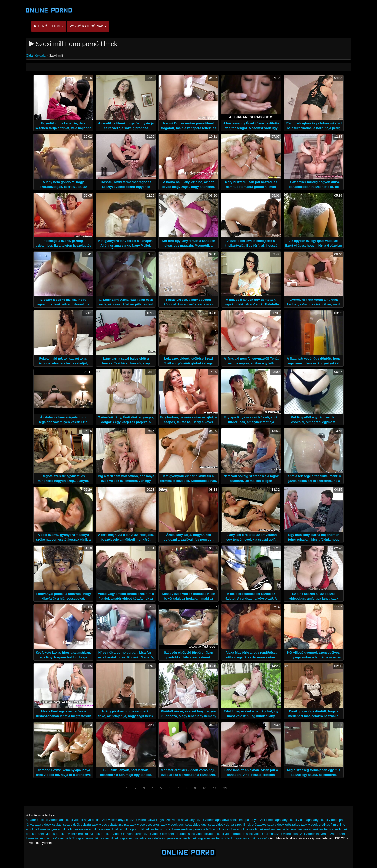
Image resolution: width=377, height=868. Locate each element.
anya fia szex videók (133, 820)
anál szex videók (71, 820)
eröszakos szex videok (301, 824)
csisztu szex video (94, 824)
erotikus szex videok (40, 834)
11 (215, 788)
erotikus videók (89, 834)
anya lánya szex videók (197, 820)
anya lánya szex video (164, 820)
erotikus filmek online (73, 829)
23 (225, 788)
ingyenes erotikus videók (252, 838)
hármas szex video (277, 834)
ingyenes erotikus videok (215, 838)
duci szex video (189, 824)
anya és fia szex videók (101, 820)
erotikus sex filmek (250, 829)
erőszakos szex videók (268, 824)
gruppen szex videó (218, 834)
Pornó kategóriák (88, 26)
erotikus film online (332, 824)
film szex (169, 834)
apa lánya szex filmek (259, 820)
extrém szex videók (147, 834)
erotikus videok (67, 834)
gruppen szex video (190, 834)
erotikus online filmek (104, 829)
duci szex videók (213, 824)
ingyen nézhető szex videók (55, 838)
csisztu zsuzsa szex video (126, 824)
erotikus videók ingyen (117, 834)
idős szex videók (303, 834)
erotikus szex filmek (333, 829)
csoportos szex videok (162, 824)
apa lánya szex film (229, 820)
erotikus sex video (277, 829)
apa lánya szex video (290, 820)
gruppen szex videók (248, 834)
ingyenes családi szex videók (141, 838)
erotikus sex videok (305, 829)
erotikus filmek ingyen (41, 829)
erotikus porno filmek (135, 829)
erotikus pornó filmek (165, 829)
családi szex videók (66, 824)
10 (204, 788)
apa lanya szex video (321, 820)
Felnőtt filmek (49, 26)
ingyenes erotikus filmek (179, 838)
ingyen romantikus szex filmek (97, 838)
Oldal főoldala (36, 55)
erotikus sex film (224, 829)
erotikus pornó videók (197, 829)
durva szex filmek (238, 824)
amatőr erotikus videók (42, 820)
